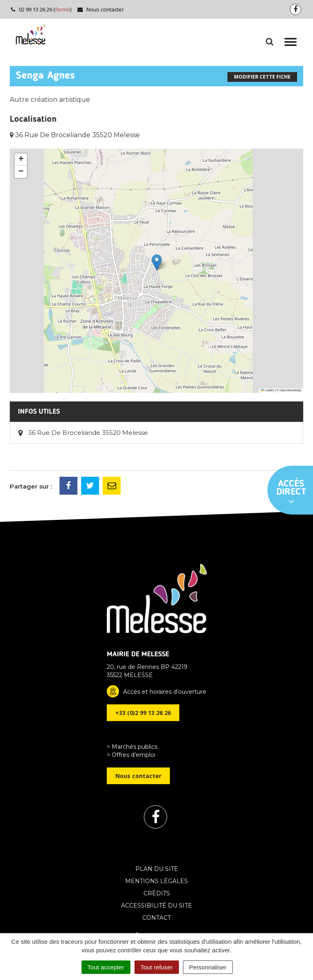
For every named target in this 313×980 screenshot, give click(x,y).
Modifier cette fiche (262, 77)
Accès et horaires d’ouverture (165, 692)
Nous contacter (100, 9)
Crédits (157, 893)
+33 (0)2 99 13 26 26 (143, 713)
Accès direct (291, 493)
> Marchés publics (132, 747)
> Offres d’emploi (131, 755)
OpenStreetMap (290, 390)
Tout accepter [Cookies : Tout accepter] (106, 967)
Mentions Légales (156, 881)
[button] (157, 262)
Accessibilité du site (156, 905)
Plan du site (157, 869)
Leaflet (267, 390)
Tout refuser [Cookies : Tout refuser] (157, 967)
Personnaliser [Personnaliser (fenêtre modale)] (208, 967)
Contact (156, 918)
